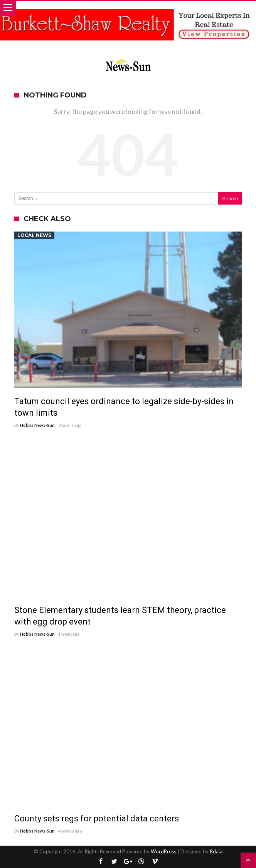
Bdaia (216, 851)
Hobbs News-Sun (37, 425)
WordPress (163, 851)
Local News (34, 235)
